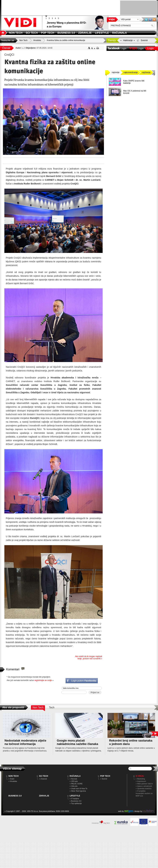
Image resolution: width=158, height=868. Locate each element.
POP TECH (105, 776)
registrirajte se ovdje (43, 680)
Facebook (150, 20)
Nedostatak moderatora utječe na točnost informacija (25, 742)
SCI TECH (44, 776)
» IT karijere (74, 799)
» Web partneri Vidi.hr (144, 784)
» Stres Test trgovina (78, 791)
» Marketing (140, 779)
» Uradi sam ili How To (78, 789)
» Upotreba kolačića (144, 789)
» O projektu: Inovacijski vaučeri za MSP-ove (144, 793)
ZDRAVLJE (44, 796)
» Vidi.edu (74, 786)
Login (151, 48)
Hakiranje (128, 40)
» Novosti (73, 779)
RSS (154, 20)
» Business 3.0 (75, 801)
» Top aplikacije (76, 803)
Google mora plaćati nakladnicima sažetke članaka (77, 742)
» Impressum (141, 781)
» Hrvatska (13, 781)
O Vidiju (140, 776)
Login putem (84, 681)
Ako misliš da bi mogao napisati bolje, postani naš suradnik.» (89, 658)
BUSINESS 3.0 (15, 796)
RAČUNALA (75, 776)
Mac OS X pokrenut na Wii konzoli (135, 92)
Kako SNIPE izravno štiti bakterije (134, 82)
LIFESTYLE (75, 796)
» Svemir (104, 779)
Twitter (146, 20)
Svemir (144, 40)
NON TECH (14, 776)
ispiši (98, 48)
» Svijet (11, 779)
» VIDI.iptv (74, 781)
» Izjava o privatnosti (144, 786)
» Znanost (43, 779)
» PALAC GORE (76, 784)
